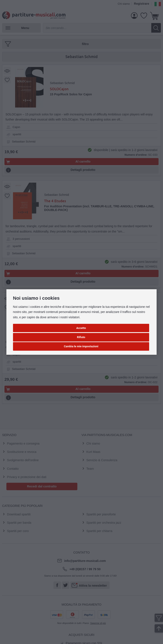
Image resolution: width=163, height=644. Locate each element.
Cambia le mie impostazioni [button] (81, 346)
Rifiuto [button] (81, 337)
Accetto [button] (81, 328)
